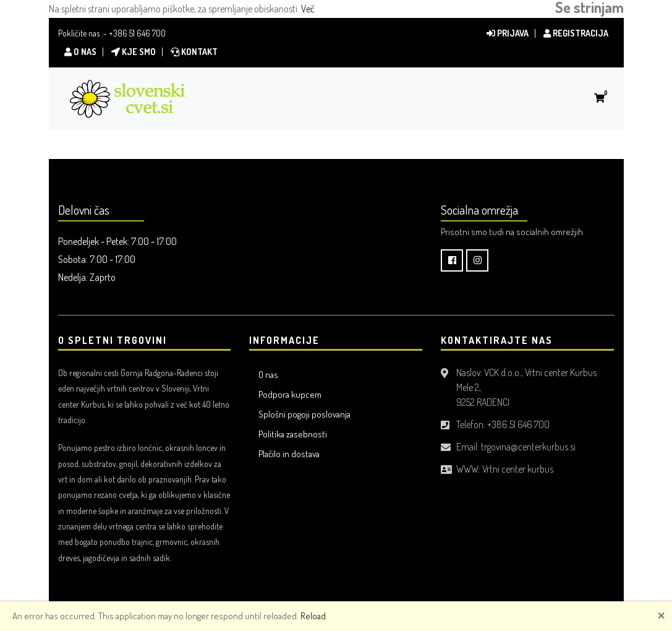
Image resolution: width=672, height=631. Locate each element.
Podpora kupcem (290, 394)
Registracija (576, 33)
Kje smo (134, 52)
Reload (313, 616)
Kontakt (194, 52)
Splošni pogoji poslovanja (304, 414)
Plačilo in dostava (289, 454)
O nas (80, 52)
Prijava (508, 33)
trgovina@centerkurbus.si (528, 447)
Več (308, 9)
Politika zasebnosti (293, 434)
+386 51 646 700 (137, 33)
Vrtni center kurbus (518, 469)
